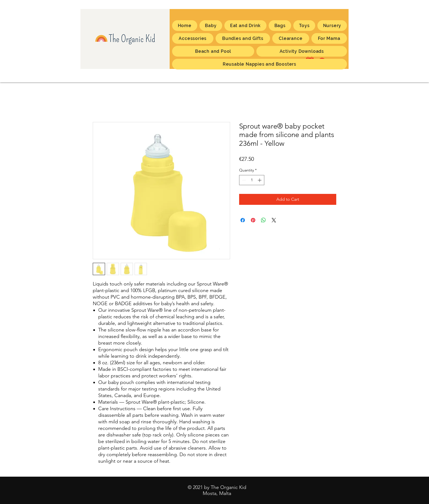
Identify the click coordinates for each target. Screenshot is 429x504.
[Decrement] (243, 180)
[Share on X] (274, 220)
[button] (329, 38)
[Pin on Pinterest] (253, 220)
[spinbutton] (252, 180)
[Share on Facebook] (243, 220)
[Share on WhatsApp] (263, 220)
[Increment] (260, 180)
